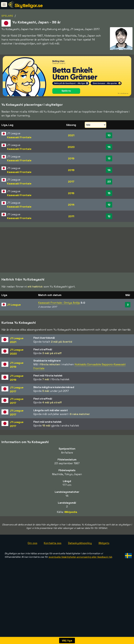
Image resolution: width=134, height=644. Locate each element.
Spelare (7, 16)
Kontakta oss (53, 543)
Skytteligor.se (29, 5)
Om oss (32, 543)
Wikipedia (71, 512)
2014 (71, 205)
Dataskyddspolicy (80, 543)
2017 (71, 182)
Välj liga (67, 640)
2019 (71, 158)
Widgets (104, 543)
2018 (71, 170)
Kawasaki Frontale (19, 137)
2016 (71, 193)
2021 (71, 135)
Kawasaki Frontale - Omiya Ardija (59, 303)
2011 (71, 216)
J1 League (14, 305)
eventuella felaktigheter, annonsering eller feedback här (80, 557)
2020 (71, 147)
